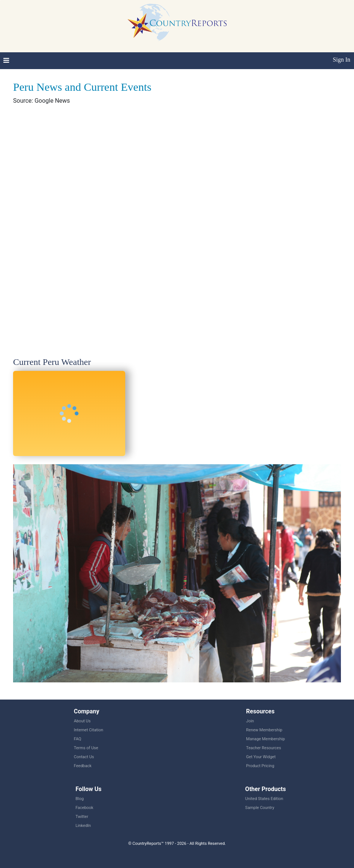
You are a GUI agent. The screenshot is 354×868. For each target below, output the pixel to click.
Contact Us (84, 757)
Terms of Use (86, 748)
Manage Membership (265, 739)
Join (250, 721)
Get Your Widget (261, 757)
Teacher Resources (263, 748)
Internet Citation (89, 730)
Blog (80, 799)
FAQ (78, 739)
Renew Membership (264, 730)
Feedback (83, 766)
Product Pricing (260, 766)
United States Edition (264, 799)
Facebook (84, 808)
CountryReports (177, 22)
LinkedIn (83, 826)
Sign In (341, 60)
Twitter (82, 817)
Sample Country (260, 808)
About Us (82, 721)
